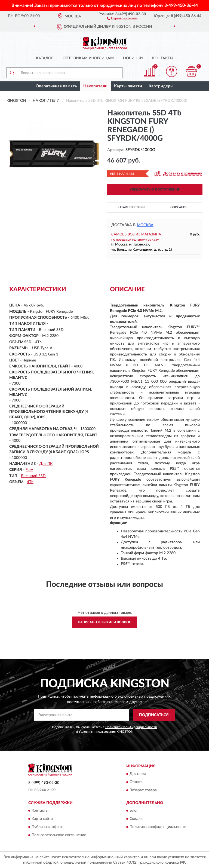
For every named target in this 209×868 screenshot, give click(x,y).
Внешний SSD (33, 476)
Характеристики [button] (131, 207)
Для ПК (46, 464)
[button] (122, 18)
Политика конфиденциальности (158, 827)
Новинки (133, 58)
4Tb (30, 482)
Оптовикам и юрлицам (88, 58)
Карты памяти (128, 86)
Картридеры (161, 86)
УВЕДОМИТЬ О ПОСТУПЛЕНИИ (155, 189)
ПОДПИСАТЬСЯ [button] (154, 715)
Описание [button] (179, 207)
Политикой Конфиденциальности (131, 727)
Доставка (138, 774)
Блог (134, 811)
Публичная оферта (48, 827)
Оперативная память (56, 86)
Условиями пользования (97, 732)
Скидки (136, 819)
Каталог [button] (45, 58)
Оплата (136, 782)
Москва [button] (145, 225)
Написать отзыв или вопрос (104, 622)
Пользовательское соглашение (59, 835)
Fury (29, 470)
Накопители (95, 86)
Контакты (163, 58)
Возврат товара (143, 790)
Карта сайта (42, 819)
